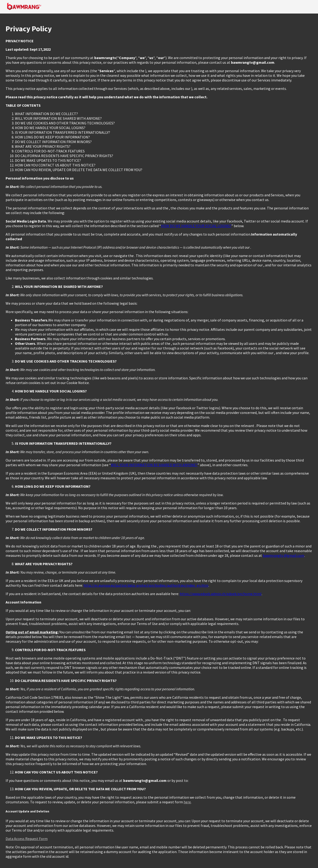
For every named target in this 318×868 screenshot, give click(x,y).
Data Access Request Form (27, 839)
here (187, 802)
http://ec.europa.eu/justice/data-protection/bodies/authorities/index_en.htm (146, 585)
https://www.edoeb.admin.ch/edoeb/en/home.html (221, 594)
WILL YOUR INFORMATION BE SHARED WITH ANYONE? (154, 465)
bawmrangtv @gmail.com (283, 555)
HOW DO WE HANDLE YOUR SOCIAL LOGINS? (196, 226)
